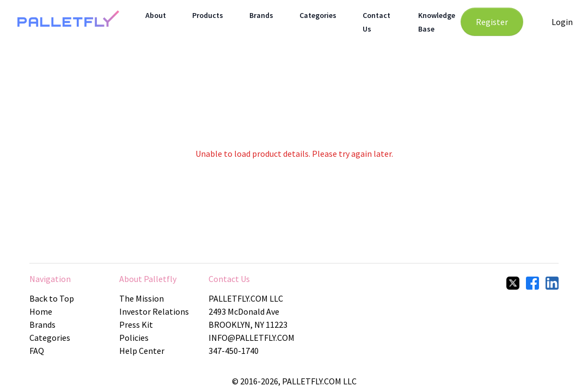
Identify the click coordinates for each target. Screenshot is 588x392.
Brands (261, 15)
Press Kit (136, 324)
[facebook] (532, 283)
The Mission (142, 298)
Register (492, 22)
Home (41, 311)
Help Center (142, 351)
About (156, 15)
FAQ (37, 351)
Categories (318, 15)
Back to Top (52, 298)
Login (562, 22)
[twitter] (513, 283)
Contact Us (229, 279)
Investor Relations (154, 311)
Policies (134, 338)
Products (208, 15)
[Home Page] (68, 22)
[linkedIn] (552, 283)
